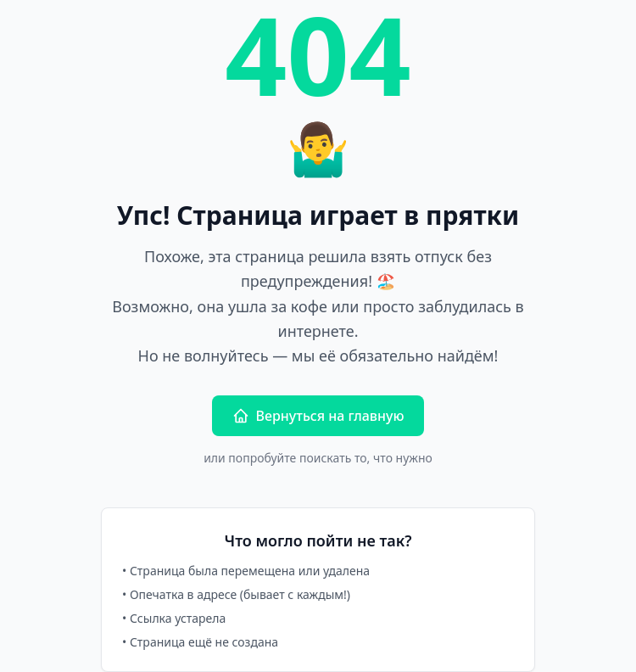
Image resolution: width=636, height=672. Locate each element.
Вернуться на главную (318, 416)
